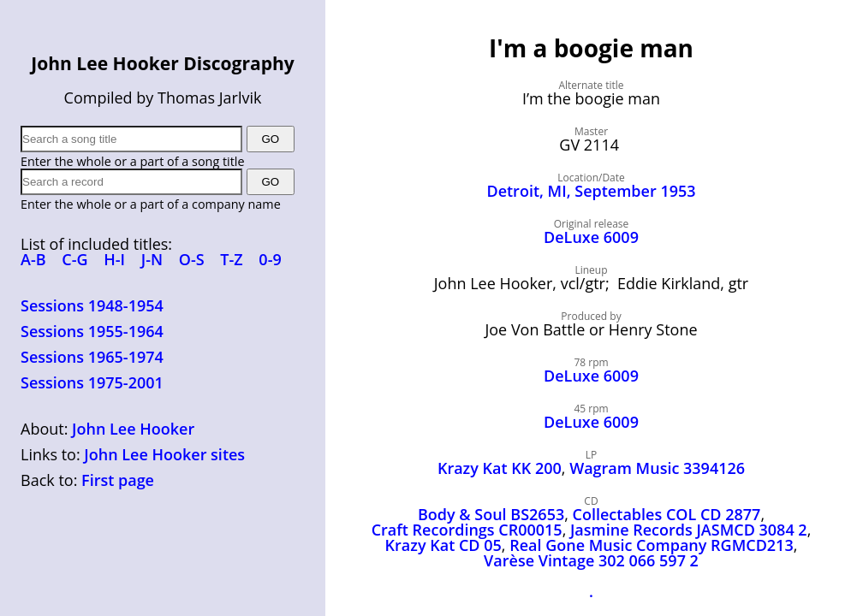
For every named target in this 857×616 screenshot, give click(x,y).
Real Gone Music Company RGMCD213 (652, 545)
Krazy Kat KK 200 (500, 468)
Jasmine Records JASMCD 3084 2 (689, 530)
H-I (114, 259)
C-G (74, 259)
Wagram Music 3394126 (657, 468)
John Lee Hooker (133, 429)
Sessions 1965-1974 (92, 357)
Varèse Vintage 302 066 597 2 (591, 560)
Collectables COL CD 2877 (667, 514)
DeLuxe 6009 (591, 237)
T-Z (231, 259)
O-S (192, 259)
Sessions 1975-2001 (92, 382)
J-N (152, 259)
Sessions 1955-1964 (92, 331)
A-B (33, 259)
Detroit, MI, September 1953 (591, 191)
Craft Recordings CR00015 (467, 530)
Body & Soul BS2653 (491, 514)
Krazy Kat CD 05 (443, 545)
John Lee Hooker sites (164, 454)
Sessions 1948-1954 (92, 305)
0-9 (270, 259)
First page (118, 480)
